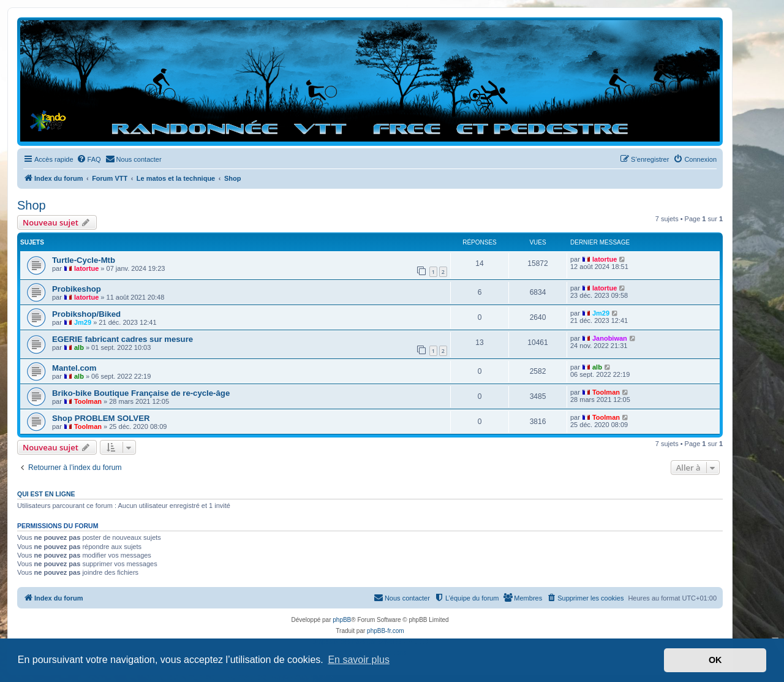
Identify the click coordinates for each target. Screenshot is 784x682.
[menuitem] (89, 159)
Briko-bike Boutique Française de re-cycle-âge (141, 393)
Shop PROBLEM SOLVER (101, 418)
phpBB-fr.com (386, 631)
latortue (86, 268)
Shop (32, 205)
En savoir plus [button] (359, 660)
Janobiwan (610, 338)
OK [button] (715, 660)
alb (79, 347)
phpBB (342, 620)
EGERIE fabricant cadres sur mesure (123, 339)
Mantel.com (74, 368)
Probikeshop (77, 289)
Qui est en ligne (46, 494)
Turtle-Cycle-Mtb (84, 260)
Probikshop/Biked (86, 314)
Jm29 (83, 322)
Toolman (88, 401)
